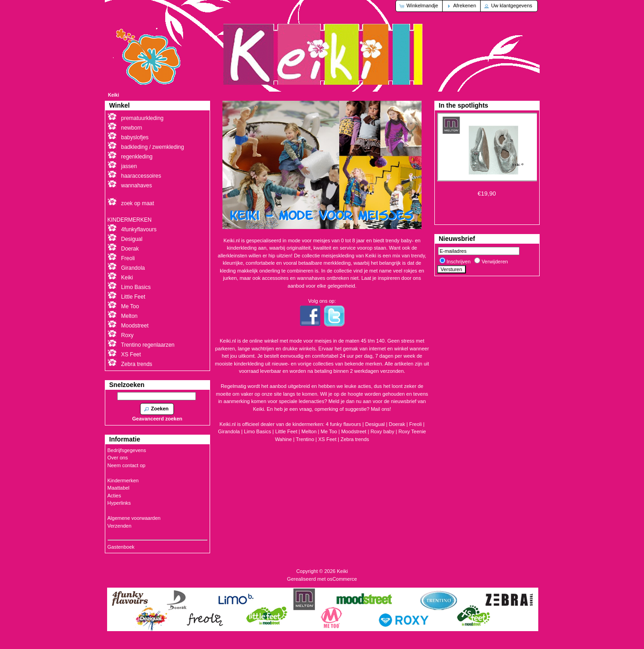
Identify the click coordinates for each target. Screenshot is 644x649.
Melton (309, 431)
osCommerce (342, 579)
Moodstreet (354, 431)
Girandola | (231, 431)
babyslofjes (135, 137)
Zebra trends (355, 439)
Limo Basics (136, 287)
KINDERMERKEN (130, 220)
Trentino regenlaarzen (148, 345)
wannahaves (137, 185)
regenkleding (137, 157)
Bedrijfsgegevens (127, 450)
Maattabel (119, 488)
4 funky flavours (344, 424)
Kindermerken (123, 480)
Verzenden (120, 526)
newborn (132, 128)
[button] (419, 6)
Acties (114, 496)
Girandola (133, 268)
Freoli (416, 424)
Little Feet (286, 431)
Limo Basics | (260, 431)
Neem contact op (127, 465)
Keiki (114, 95)
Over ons (118, 458)
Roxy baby (382, 431)
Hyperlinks (119, 503)
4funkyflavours (139, 229)
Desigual (132, 239)
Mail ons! (381, 409)
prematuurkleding (143, 118)
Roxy (127, 335)
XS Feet (327, 439)
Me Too (329, 431)
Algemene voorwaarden (134, 518)
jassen (129, 166)
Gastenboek (121, 547)
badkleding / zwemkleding (153, 147)
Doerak (397, 424)
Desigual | (377, 424)
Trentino (305, 439)
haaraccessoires (141, 176)
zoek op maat (138, 203)
